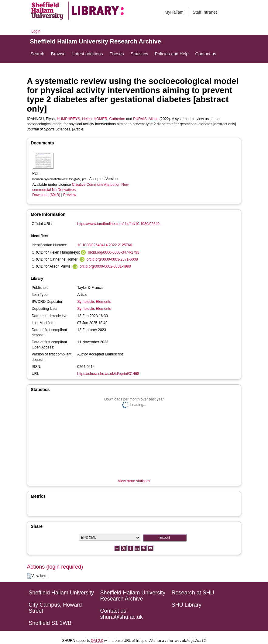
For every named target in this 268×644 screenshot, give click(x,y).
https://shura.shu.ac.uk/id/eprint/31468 (108, 374)
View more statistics (134, 481)
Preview (70, 195)
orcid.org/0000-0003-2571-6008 (112, 259)
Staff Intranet (205, 12)
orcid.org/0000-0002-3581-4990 (105, 266)
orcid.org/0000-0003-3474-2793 (114, 252)
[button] (29, 576)
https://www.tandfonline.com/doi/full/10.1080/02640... (120, 224)
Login (36, 31)
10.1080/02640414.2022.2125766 (105, 245)
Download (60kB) (46, 195)
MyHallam (174, 12)
